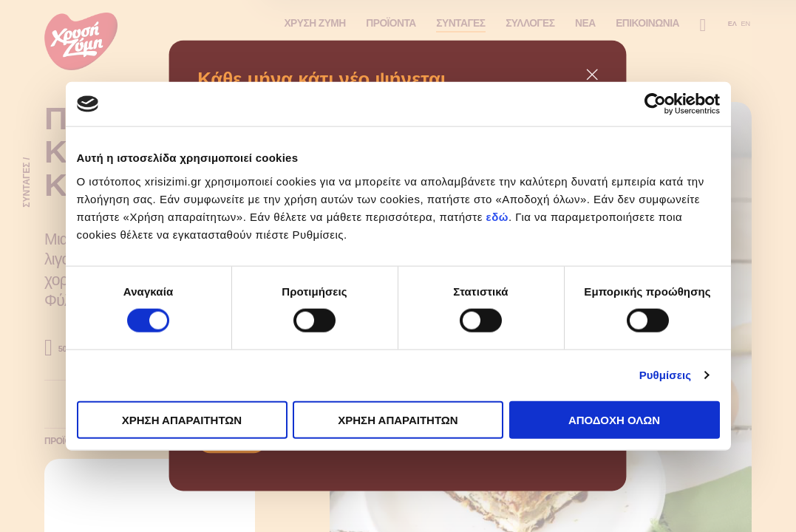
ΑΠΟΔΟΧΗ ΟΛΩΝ (614, 419)
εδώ (497, 216)
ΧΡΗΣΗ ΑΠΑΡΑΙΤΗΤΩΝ (182, 419)
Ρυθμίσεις (665, 375)
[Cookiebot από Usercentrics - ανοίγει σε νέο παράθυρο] (655, 104)
